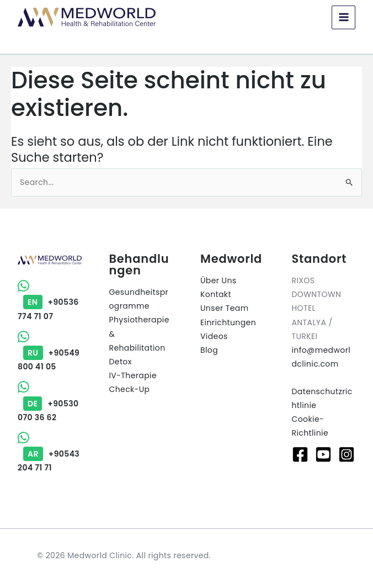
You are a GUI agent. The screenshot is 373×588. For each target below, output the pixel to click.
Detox (121, 362)
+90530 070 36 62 (48, 403)
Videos (214, 336)
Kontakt (216, 294)
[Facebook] (300, 454)
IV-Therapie (133, 375)
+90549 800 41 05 (49, 353)
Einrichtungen (228, 322)
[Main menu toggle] (343, 17)
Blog (209, 350)
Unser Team (225, 308)
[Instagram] (347, 454)
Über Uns (218, 280)
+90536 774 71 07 (48, 302)
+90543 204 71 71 (49, 454)
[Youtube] (323, 454)
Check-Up (130, 389)
